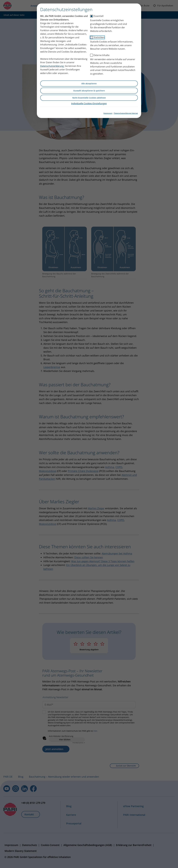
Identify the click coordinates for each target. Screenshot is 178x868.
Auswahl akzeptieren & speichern (89, 91)
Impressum (108, 113)
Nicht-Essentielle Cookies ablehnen (89, 98)
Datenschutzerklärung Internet (126, 113)
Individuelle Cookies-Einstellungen (89, 104)
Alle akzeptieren (89, 84)
